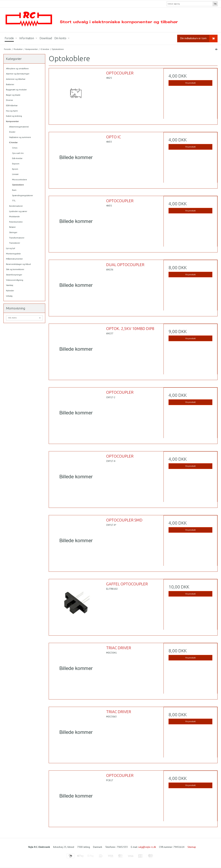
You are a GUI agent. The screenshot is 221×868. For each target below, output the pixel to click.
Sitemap (192, 847)
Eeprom (16, 164)
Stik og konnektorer (15, 269)
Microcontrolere (20, 179)
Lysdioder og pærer (18, 211)
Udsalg (9, 296)
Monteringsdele (13, 254)
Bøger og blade (13, 95)
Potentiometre (16, 222)
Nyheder (10, 291)
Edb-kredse (17, 158)
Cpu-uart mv (18, 153)
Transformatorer (17, 238)
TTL (14, 201)
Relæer (12, 227)
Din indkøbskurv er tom (199, 39)
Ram (14, 190)
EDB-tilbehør (12, 105)
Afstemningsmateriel (19, 127)
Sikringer (13, 232)
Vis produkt (190, 83)
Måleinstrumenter (14, 259)
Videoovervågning (15, 280)
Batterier (10, 84)
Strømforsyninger (14, 275)
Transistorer (15, 243)
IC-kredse (13, 142)
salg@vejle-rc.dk (147, 847)
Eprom (15, 169)
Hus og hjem (12, 111)
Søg (215, 4)
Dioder (12, 132)
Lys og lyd (11, 248)
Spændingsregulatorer (23, 195)
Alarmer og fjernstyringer (18, 74)
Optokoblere (18, 185)
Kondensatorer (16, 206)
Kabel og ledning (14, 116)
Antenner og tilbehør (16, 79)
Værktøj (10, 285)
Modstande (14, 216)
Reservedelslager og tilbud (18, 264)
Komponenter (12, 121)
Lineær (15, 174)
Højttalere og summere (20, 137)
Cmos (15, 148)
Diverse (9, 100)
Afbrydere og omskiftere (17, 68)
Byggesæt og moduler (16, 90)
